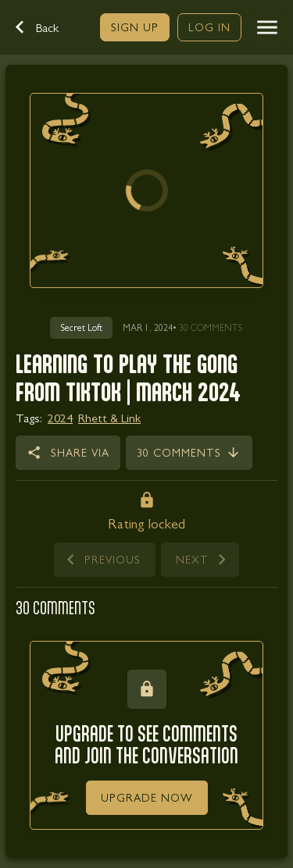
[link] (135, 27)
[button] (45, 27)
